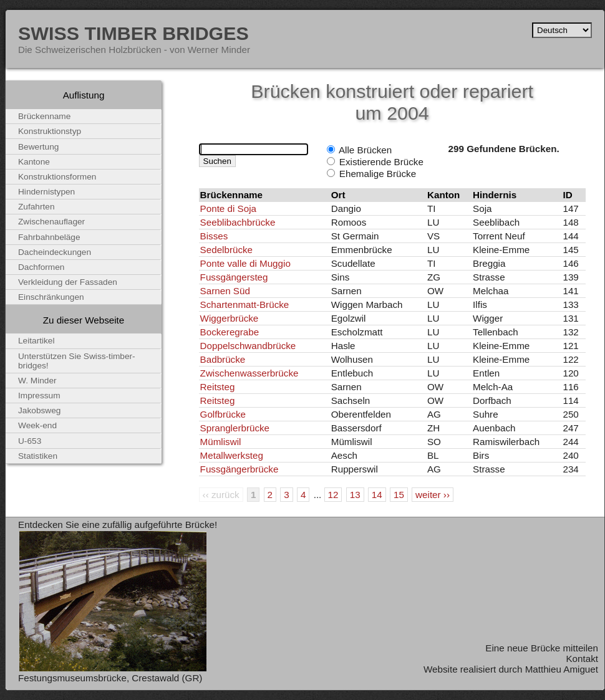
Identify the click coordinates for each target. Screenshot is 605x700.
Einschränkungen (51, 297)
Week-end (37, 425)
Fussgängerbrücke (240, 469)
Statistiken (38, 456)
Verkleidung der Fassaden (68, 282)
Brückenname (44, 116)
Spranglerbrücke (235, 428)
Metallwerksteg (232, 455)
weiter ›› (433, 495)
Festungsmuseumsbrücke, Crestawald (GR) (110, 678)
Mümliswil (221, 442)
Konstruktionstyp (50, 131)
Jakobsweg (39, 410)
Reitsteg (218, 387)
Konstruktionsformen (57, 177)
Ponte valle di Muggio (245, 263)
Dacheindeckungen (55, 252)
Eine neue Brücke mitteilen (542, 648)
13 (355, 495)
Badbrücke (223, 359)
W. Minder (37, 381)
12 (333, 495)
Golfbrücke (223, 414)
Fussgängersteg (234, 277)
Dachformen (41, 267)
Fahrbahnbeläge (49, 237)
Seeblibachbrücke (238, 222)
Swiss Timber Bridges (133, 33)
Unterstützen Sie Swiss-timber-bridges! (77, 361)
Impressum (39, 396)
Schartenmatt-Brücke (245, 304)
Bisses (214, 236)
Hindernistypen (46, 192)
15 (399, 495)
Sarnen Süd (225, 291)
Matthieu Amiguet (562, 669)
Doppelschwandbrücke (248, 346)
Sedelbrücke (226, 250)
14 (377, 495)
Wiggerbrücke (230, 318)
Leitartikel (36, 341)
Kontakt (582, 659)
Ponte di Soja (228, 209)
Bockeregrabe (230, 332)
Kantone (34, 162)
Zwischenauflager (51, 222)
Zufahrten (36, 207)
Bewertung (38, 147)
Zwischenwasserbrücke (249, 373)
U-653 (30, 441)
